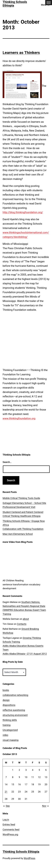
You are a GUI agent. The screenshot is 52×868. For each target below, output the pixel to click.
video (5, 735)
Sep (6, 806)
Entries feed (9, 824)
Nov (46, 806)
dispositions (9, 705)
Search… (7, 462)
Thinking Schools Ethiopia (21, 852)
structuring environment (15, 715)
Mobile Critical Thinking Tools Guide (21, 498)
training (7, 725)
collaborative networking (15, 695)
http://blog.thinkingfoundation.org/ (23, 212)
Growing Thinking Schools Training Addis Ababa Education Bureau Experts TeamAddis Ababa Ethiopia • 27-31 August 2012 (25, 646)
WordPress (29, 858)
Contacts (22, 624)
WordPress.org (10, 834)
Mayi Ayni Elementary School (18, 534)
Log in (6, 820)
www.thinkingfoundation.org (19, 418)
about (26, 619)
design (6, 700)
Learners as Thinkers (21, 53)
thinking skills (10, 720)
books (6, 690)
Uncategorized (10, 730)
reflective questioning (14, 710)
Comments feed (11, 830)
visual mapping (11, 740)
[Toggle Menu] (49, 3)
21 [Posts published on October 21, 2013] (6, 792)
